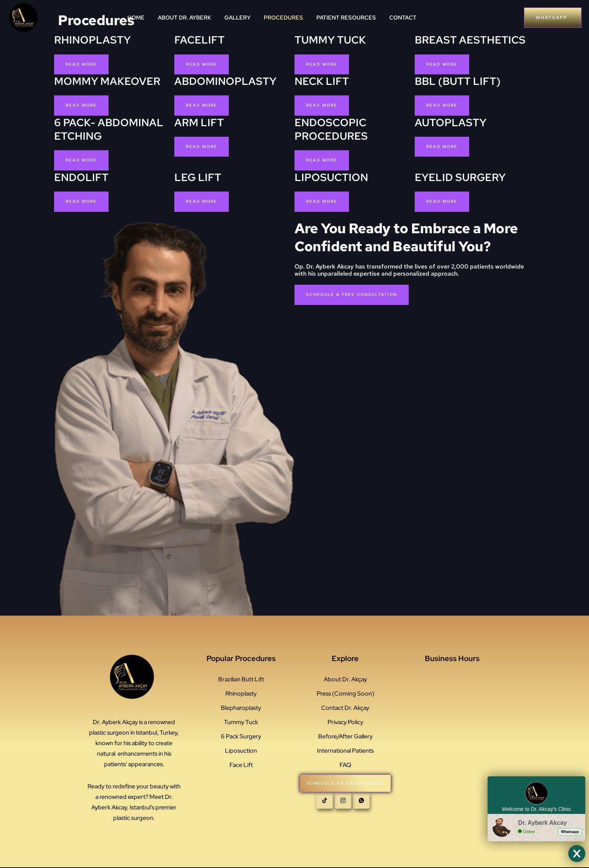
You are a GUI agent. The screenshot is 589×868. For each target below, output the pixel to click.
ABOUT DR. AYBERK (184, 18)
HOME (136, 18)
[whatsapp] (361, 805)
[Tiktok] (325, 805)
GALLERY (237, 18)
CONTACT (403, 18)
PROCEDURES (283, 18)
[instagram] (343, 805)
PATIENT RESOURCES (346, 18)
